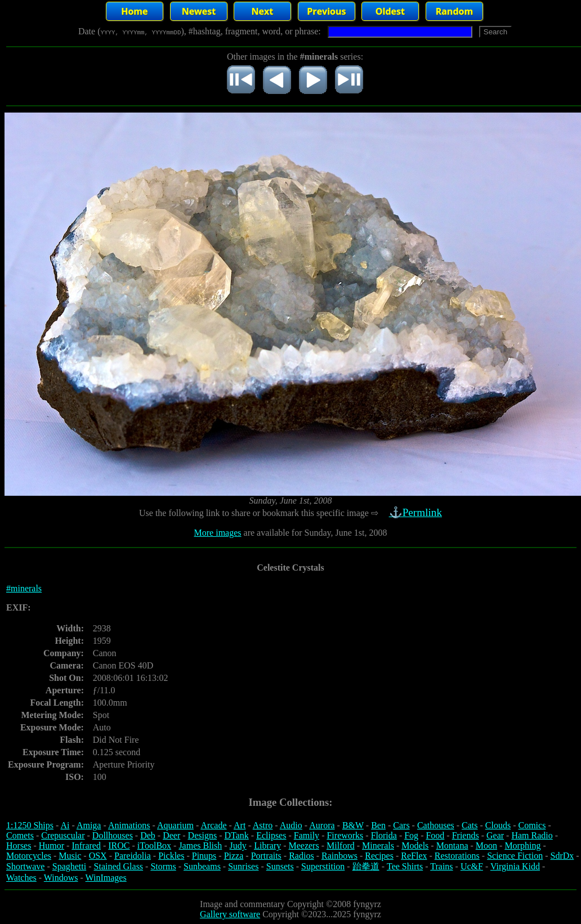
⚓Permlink (417, 512)
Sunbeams (202, 866)
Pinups (204, 856)
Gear (495, 835)
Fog (411, 835)
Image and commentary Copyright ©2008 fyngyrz (290, 904)
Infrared (86, 845)
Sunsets (280, 866)
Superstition (323, 866)
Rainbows (339, 856)
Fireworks (345, 835)
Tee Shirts (405, 866)
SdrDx (562, 856)
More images (218, 533)
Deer (171, 835)
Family (307, 835)
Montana (452, 845)
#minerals (24, 588)
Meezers (303, 845)
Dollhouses (113, 835)
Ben (378, 825)
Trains (441, 866)
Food (435, 835)
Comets (20, 835)
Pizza (234, 856)
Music (70, 856)
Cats (470, 825)
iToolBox (154, 845)
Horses (19, 845)
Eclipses (271, 835)
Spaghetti (69, 866)
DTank (236, 835)
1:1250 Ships (30, 825)
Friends (466, 835)
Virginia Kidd (515, 866)
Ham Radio (532, 835)
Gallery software (230, 914)
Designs (203, 835)
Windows (61, 878)
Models (415, 845)
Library (267, 845)
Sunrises (243, 866)
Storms (163, 866)
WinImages (106, 878)
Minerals (378, 845)
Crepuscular (63, 835)
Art (240, 825)
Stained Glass (119, 866)
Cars (401, 825)
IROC (119, 845)
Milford (341, 845)
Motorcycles (29, 856)
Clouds (498, 825)
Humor (52, 845)
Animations (129, 825)
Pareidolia (133, 856)
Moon (486, 845)
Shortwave (25, 866)
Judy (238, 845)
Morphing (522, 845)
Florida (384, 835)
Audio (291, 825)
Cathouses (436, 825)
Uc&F (472, 866)
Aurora (322, 825)
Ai (65, 825)
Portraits (266, 856)
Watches (21, 878)
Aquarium (175, 825)
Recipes (379, 856)
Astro (263, 825)
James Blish (200, 845)
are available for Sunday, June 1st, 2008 (314, 533)
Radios (301, 856)
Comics (532, 825)
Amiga (89, 825)
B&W (353, 825)
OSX (98, 856)
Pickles (171, 856)
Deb (148, 835)
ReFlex (414, 856)
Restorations (457, 856)
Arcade (213, 825)
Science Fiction (515, 856)
